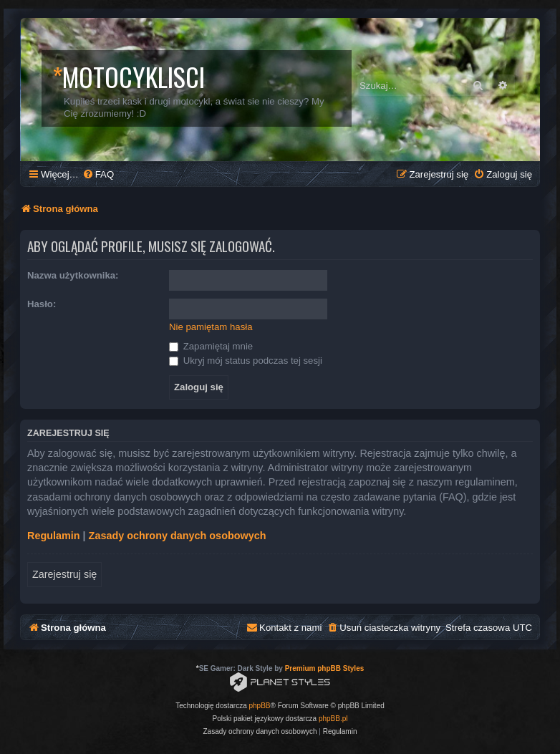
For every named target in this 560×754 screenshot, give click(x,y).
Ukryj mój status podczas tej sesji (246, 361)
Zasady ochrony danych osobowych (178, 536)
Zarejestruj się (64, 574)
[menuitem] (98, 174)
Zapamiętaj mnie (211, 346)
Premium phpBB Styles (325, 668)
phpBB (260, 706)
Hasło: (42, 304)
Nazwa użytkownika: (73, 275)
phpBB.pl (333, 719)
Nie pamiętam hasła (211, 327)
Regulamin (54, 536)
